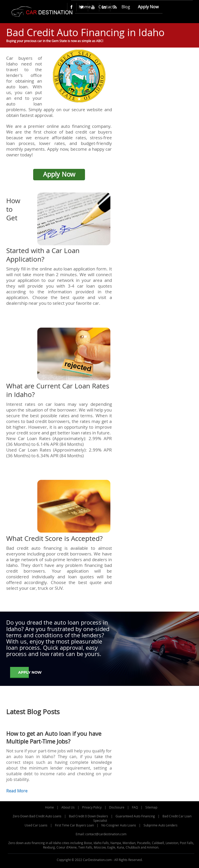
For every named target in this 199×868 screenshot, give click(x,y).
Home (85, 7)
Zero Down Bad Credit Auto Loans (37, 816)
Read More (17, 791)
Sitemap (151, 807)
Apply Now (59, 174)
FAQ (135, 807)
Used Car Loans (36, 825)
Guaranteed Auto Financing (135, 816)
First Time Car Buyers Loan (74, 825)
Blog (126, 7)
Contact (106, 7)
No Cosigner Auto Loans (119, 825)
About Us (68, 807)
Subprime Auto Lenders (161, 825)
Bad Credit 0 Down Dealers (88, 816)
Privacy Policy (92, 807)
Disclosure (117, 807)
